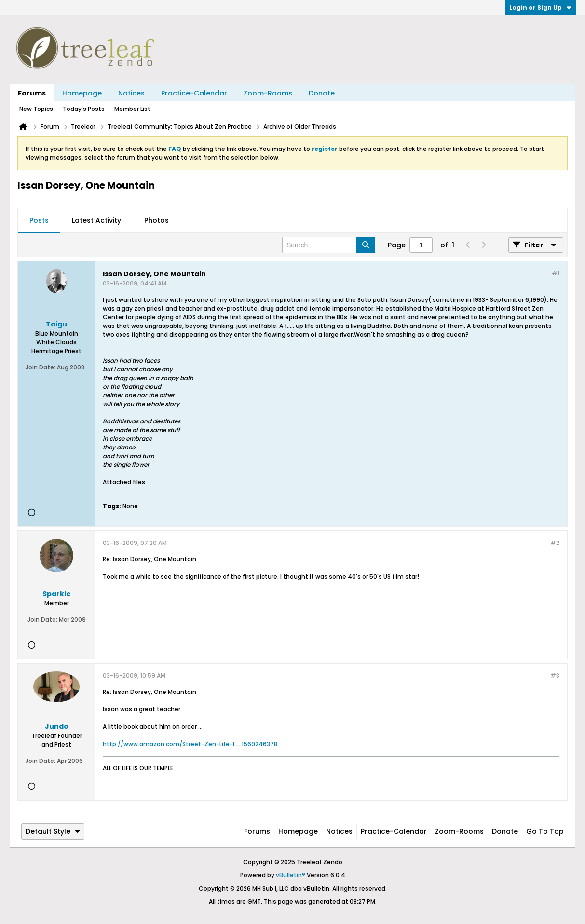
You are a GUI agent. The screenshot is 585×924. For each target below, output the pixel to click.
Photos (156, 220)
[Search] (329, 245)
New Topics (36, 109)
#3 (555, 675)
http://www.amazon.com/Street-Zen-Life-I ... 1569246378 (190, 744)
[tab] (39, 221)
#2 (555, 543)
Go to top (545, 831)
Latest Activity (96, 220)
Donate (322, 93)
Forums (32, 93)
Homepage (82, 93)
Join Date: (41, 367)
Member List (132, 109)
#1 (556, 273)
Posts (39, 220)
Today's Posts (84, 109)
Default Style (53, 831)
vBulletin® (291, 875)
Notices (131, 93)
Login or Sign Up (540, 7)
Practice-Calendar (194, 93)
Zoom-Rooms (268, 93)
